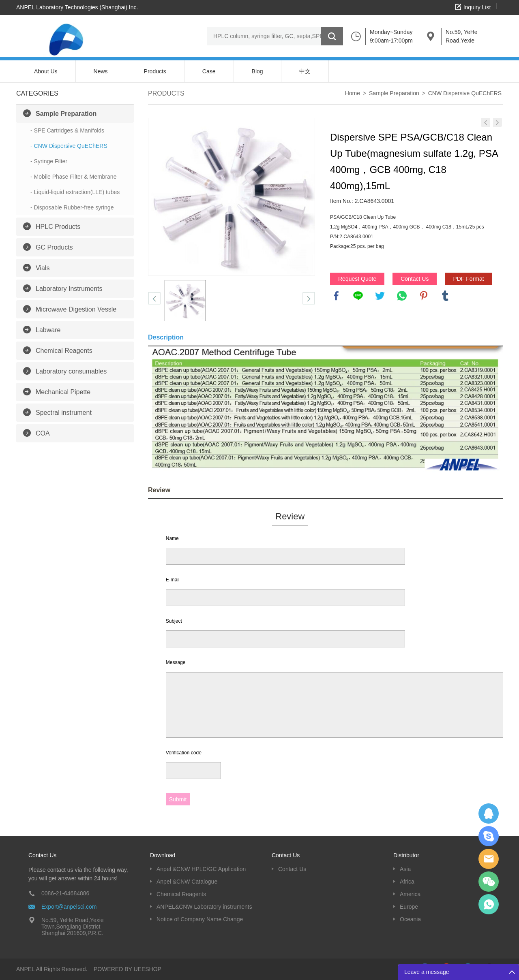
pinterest (424, 296)
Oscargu (489, 836)
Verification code (184, 753)
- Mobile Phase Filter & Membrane (73, 177)
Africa (407, 882)
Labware (48, 330)
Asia (405, 869)
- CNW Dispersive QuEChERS (69, 146)
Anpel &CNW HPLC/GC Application (201, 869)
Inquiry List (477, 7)
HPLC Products (58, 227)
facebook (336, 296)
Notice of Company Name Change (200, 919)
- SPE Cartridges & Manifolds (67, 130)
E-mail (173, 580)
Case (209, 71)
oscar (489, 904)
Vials (43, 268)
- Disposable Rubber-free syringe (72, 207)
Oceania (410, 919)
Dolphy (489, 813)
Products (155, 71)
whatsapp (402, 296)
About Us (46, 71)
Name (172, 538)
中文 (305, 71)
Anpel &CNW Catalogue (187, 882)
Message (176, 662)
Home (353, 93)
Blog (257, 71)
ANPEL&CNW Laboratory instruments (204, 907)
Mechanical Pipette (63, 392)
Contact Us (415, 279)
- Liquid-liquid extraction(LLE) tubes (75, 192)
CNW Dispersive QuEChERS (465, 93)
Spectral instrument (64, 413)
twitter (380, 296)
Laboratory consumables (71, 371)
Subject (174, 621)
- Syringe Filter (49, 161)
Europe (409, 907)
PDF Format (468, 279)
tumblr (445, 296)
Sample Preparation (66, 114)
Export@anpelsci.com (69, 907)
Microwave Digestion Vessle (76, 309)
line (358, 296)
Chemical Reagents (64, 351)
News (101, 71)
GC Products (54, 247)
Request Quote (357, 279)
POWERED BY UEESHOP (128, 969)
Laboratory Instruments (69, 289)
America (410, 894)
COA (43, 433)
